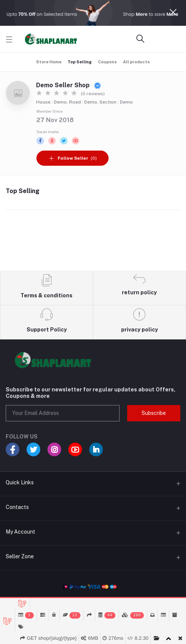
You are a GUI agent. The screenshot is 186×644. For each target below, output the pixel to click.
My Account (20, 532)
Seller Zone (20, 556)
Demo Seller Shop (69, 85)
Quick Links (20, 482)
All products (136, 62)
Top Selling (80, 62)
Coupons (107, 62)
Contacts (17, 507)
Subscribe (154, 413)
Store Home (49, 62)
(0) (73, 158)
